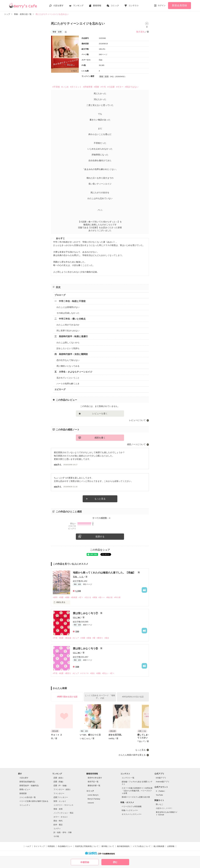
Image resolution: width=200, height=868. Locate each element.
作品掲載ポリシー (65, 846)
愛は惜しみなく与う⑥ (86, 649)
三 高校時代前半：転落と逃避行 (71, 336)
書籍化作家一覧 (94, 786)
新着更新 (23, 793)
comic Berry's (93, 795)
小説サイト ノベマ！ (164, 808)
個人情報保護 (159, 846)
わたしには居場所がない (68, 307)
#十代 (103, 87)
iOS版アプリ (161, 778)
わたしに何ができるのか (68, 325)
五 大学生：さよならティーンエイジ (73, 372)
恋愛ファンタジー (61, 797)
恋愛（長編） (59, 782)
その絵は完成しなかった (68, 313)
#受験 (97, 87)
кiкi (55, 464)
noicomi (91, 803)
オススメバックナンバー (132, 814)
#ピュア (76, 638)
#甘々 (81, 597)
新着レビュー (25, 789)
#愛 (94, 638)
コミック (115, 5)
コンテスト (134, 5)
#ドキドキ (85, 673)
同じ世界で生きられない (68, 331)
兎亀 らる (78, 577)
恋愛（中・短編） (61, 786)
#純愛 (61, 638)
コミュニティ (25, 805)
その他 (56, 836)
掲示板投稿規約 (123, 846)
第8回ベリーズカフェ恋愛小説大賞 (136, 797)
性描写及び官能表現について (87, 846)
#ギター (120, 87)
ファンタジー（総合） (62, 789)
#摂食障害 (88, 87)
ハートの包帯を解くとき (68, 384)
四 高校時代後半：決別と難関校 (71, 354)
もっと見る (100, 499)
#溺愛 (61, 597)
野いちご (159, 804)
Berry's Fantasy (94, 799)
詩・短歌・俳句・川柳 (62, 832)
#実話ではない (132, 87)
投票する (100, 537)
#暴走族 (68, 638)
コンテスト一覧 (128, 778)
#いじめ (65, 87)
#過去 (107, 638)
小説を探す (58, 5)
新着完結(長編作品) (27, 782)
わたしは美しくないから (68, 342)
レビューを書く (100, 414)
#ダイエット (76, 87)
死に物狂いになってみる (68, 366)
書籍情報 (97, 5)
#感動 (67, 597)
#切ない (105, 673)
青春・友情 (58, 809)
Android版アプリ (163, 782)
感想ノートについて (136, 444)
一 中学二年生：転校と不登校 (70, 301)
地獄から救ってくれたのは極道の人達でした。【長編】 (105, 573)
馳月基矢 (141, 32)
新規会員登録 (179, 5)
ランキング (78, 5)
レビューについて (137, 420)
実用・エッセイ (60, 801)
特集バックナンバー (130, 810)
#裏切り (100, 638)
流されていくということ (68, 378)
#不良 (55, 638)
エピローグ (60, 389)
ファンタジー (59, 793)
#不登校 (56, 87)
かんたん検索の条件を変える (132, 755)
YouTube (159, 795)
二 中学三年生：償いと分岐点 (70, 319)
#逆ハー (102, 597)
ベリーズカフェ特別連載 (132, 806)
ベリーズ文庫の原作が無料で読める (34, 801)
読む (115, 862)
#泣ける (88, 597)
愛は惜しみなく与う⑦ (86, 613)
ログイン (162, 5)
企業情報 (171, 846)
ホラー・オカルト (61, 817)
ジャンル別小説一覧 (28, 797)
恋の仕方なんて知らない (68, 360)
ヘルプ (28, 846)
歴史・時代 (58, 821)
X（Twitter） (161, 791)
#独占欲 (109, 597)
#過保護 (74, 597)
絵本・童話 (58, 825)
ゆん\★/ (77, 617)
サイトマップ (39, 846)
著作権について (108, 846)
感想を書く (100, 438)
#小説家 (111, 87)
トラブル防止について (142, 846)
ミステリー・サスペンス (63, 805)
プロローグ (60, 295)
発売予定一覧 (93, 782)
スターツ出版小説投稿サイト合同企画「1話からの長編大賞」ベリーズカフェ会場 (137, 791)
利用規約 (51, 846)
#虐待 (55, 597)
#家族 (95, 597)
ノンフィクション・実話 (63, 813)
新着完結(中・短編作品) (29, 786)
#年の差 (117, 597)
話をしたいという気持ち (68, 348)
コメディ (57, 829)
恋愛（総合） (59, 778)
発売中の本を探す (95, 778)
